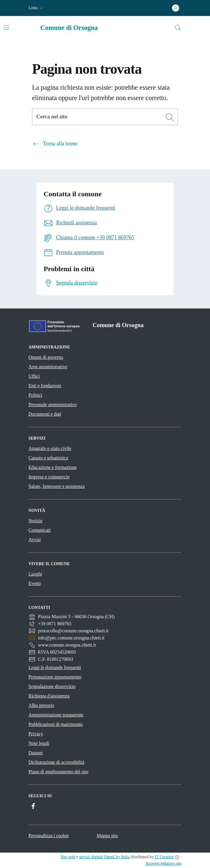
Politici (35, 395)
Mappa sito (107, 836)
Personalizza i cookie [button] (49, 836)
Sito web (68, 857)
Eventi (35, 583)
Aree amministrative (48, 367)
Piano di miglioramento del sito (58, 772)
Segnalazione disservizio (52, 686)
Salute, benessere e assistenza (57, 486)
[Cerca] (170, 117)
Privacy (36, 734)
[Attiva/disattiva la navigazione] (7, 27)
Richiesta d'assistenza (49, 696)
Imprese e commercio (49, 477)
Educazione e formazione (53, 467)
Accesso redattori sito (164, 863)
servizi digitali (91, 857)
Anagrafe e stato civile (50, 448)
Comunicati (40, 530)
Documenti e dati (45, 414)
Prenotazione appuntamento (55, 677)
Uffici (34, 376)
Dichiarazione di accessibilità (56, 762)
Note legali (39, 743)
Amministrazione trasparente (56, 715)
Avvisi (35, 540)
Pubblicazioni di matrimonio (56, 724)
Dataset (36, 753)
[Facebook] (33, 806)
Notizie (35, 521)
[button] (36, 8)
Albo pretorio (41, 705)
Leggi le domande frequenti (55, 667)
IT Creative (164, 857)
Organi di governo (46, 357)
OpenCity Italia (117, 857)
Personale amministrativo (53, 405)
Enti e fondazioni (45, 386)
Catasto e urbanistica (48, 458)
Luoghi (35, 574)
